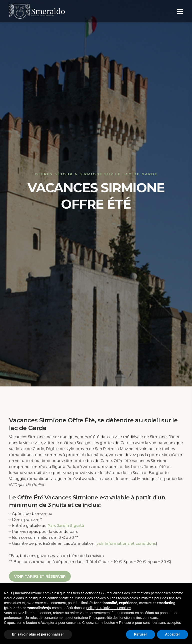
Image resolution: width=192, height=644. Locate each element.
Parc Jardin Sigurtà (66, 525)
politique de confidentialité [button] (49, 598)
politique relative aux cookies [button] (109, 608)
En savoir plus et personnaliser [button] (38, 634)
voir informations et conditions (126, 543)
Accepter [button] (172, 634)
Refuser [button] (140, 634)
